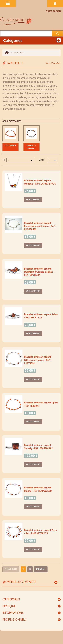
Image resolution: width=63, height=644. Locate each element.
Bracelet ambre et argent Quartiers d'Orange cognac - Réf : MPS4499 (39, 272)
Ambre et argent (31, 147)
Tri (4, 160)
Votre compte (54, 11)
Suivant (41, 569)
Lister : (42, 160)
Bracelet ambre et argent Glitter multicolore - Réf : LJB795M (38, 360)
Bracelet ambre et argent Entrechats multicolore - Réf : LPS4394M (40, 226)
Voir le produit (33, 200)
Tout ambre (11, 146)
